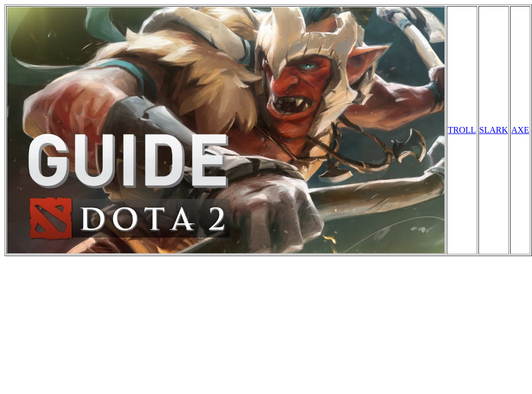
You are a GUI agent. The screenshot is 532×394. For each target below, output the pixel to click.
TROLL (462, 130)
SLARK (494, 130)
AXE (520, 130)
